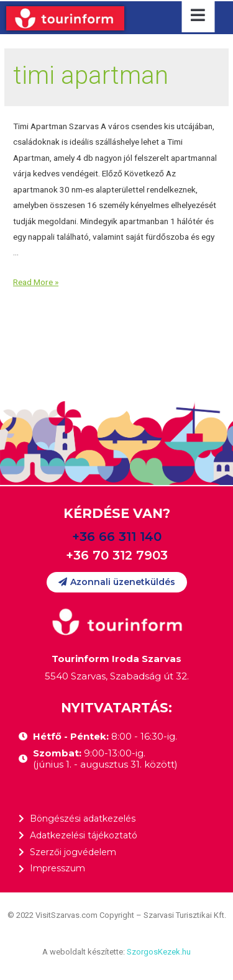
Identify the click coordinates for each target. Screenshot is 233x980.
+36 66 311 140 (117, 537)
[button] (117, 582)
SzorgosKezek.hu (159, 952)
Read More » (36, 282)
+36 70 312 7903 (117, 555)
